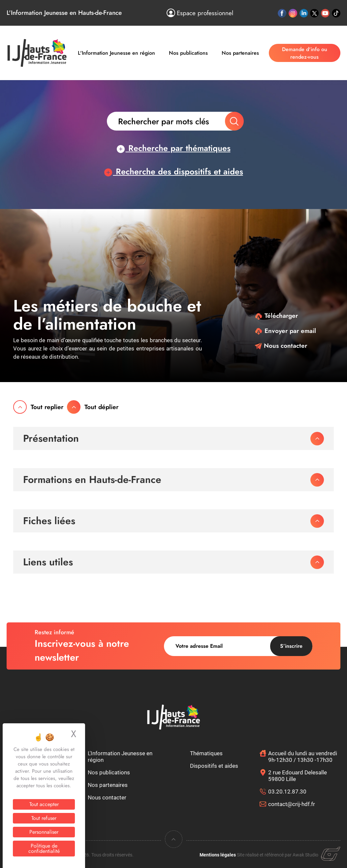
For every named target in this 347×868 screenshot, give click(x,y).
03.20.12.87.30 (287, 792)
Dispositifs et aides (214, 766)
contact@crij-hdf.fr (292, 804)
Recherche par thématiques (174, 148)
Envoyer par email (285, 331)
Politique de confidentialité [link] (44, 848)
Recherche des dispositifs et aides (174, 171)
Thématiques (206, 753)
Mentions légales (218, 855)
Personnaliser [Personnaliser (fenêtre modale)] (44, 832)
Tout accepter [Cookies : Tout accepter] (44, 804)
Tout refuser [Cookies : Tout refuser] (44, 818)
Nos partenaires (240, 53)
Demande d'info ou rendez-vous (305, 53)
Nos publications (188, 53)
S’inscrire (291, 646)
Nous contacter (281, 346)
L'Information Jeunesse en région (116, 53)
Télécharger (276, 316)
